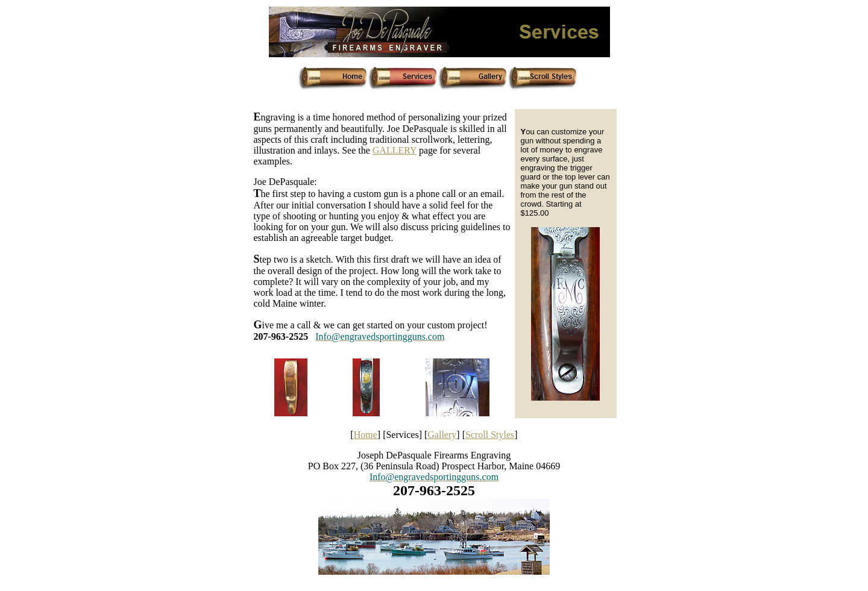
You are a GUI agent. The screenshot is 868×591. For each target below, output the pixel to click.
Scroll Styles (490, 435)
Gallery (442, 435)
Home (366, 435)
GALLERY (395, 150)
